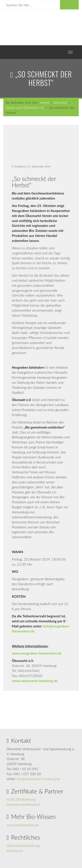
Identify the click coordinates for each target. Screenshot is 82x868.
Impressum (15, 850)
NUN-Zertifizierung (21, 799)
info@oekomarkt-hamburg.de (38, 779)
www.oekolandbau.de (23, 825)
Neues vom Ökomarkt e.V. (25, 107)
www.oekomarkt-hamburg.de (35, 681)
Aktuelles (60, 102)
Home (45, 102)
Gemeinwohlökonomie (23, 804)
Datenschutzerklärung (23, 845)
